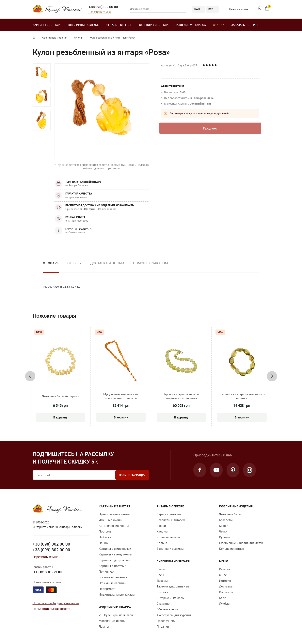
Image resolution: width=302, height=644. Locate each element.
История (225, 581)
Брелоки (163, 592)
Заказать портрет (245, 25)
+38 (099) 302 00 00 (51, 550)
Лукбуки (225, 603)
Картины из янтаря (47, 25)
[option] (42, 73)
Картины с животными (115, 549)
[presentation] (30, 376)
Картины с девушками (114, 560)
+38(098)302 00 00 (103, 7)
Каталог (225, 569)
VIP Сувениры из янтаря (116, 615)
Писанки (163, 626)
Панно (103, 543)
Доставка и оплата (107, 263)
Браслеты (226, 520)
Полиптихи (107, 571)
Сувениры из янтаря (154, 25)
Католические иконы (114, 526)
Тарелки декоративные (173, 586)
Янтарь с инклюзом (171, 598)
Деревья (163, 581)
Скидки (219, 25)
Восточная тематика (113, 577)
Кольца (162, 543)
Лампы (104, 626)
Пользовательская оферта (51, 609)
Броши (161, 526)
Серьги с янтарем (169, 514)
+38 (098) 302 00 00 (51, 544)
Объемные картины (112, 583)
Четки (223, 531)
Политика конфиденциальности (56, 603)
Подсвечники (166, 621)
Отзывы (74, 263)
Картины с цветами (112, 566)
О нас (223, 575)
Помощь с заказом (150, 263)
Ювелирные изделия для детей (241, 543)
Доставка (226, 586)
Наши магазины (236, 9)
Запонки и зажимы (170, 549)
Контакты (226, 592)
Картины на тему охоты (115, 554)
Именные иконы (111, 520)
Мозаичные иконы (112, 621)
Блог (222, 598)
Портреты (106, 531)
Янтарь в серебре (119, 25)
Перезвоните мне (100, 12)
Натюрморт (107, 589)
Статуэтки (164, 603)
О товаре (51, 263)
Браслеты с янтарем (171, 520)
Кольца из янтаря (231, 549)
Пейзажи (105, 537)
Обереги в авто (167, 609)
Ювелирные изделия (84, 25)
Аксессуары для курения (174, 615)
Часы (160, 575)
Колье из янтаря (168, 537)
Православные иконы (114, 514)
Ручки (161, 569)
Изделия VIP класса (191, 25)
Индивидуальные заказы (117, 594)
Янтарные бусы (230, 514)
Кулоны (79, 38)
